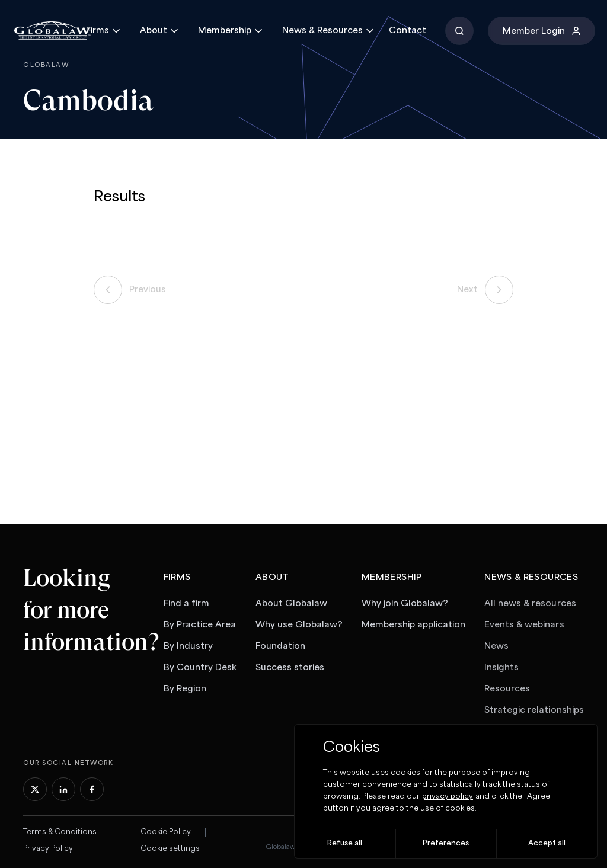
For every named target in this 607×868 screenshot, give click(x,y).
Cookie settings (170, 849)
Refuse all (345, 843)
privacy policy (448, 797)
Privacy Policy (48, 849)
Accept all (547, 843)
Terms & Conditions (60, 832)
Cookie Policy (166, 832)
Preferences (446, 843)
